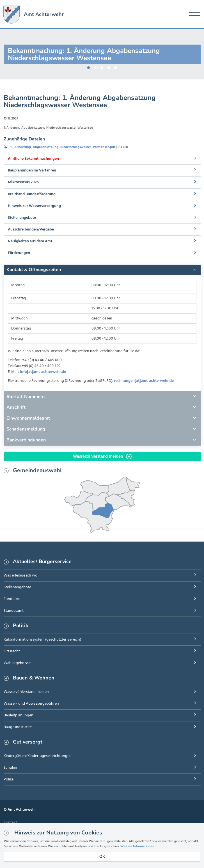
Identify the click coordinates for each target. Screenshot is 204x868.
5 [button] (116, 67)
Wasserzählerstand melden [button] (102, 457)
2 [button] (95, 67)
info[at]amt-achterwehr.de (43, 372)
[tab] (102, 270)
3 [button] (102, 67)
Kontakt (10, 823)
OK (102, 857)
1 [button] (89, 67)
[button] (102, 270)
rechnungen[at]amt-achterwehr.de (144, 381)
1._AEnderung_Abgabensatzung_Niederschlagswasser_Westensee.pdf (63, 147)
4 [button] (109, 67)
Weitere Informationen (137, 846)
